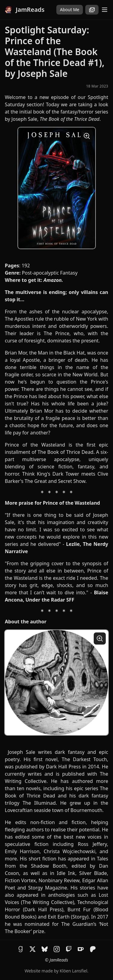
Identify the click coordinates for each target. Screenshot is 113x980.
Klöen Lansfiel (73, 971)
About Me (70, 10)
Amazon (53, 280)
